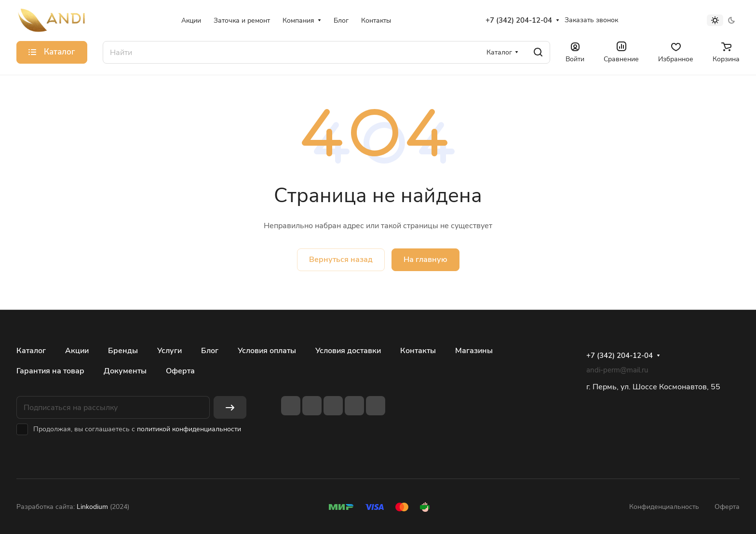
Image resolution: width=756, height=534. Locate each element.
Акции (77, 351)
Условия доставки (348, 351)
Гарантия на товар (50, 371)
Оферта (180, 371)
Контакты (418, 351)
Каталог (31, 351)
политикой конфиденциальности (189, 429)
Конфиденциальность (664, 507)
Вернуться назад (341, 260)
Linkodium (92, 507)
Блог (210, 351)
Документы (125, 371)
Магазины (474, 351)
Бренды (123, 351)
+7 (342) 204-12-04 (519, 20)
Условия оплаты (267, 351)
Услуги (169, 351)
